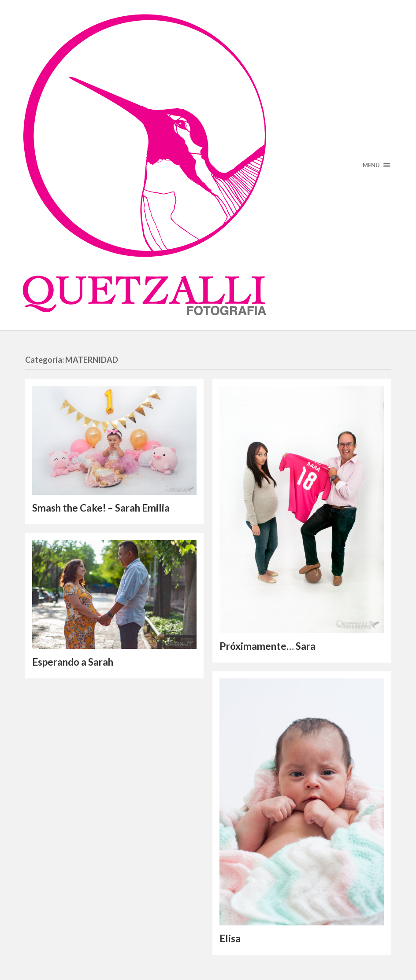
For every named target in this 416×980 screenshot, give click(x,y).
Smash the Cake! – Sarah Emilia (101, 508)
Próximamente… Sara (267, 646)
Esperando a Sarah (73, 662)
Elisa (230, 938)
